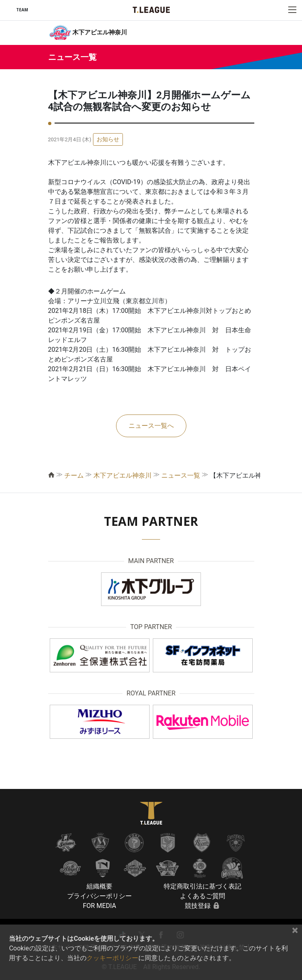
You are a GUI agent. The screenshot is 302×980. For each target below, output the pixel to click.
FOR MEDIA (99, 906)
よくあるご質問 (203, 896)
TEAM (22, 10)
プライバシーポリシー (99, 896)
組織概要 (99, 886)
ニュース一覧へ (151, 426)
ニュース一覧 (181, 475)
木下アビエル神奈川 (122, 475)
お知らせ (108, 139)
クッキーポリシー (112, 958)
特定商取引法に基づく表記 (203, 886)
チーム (74, 475)
